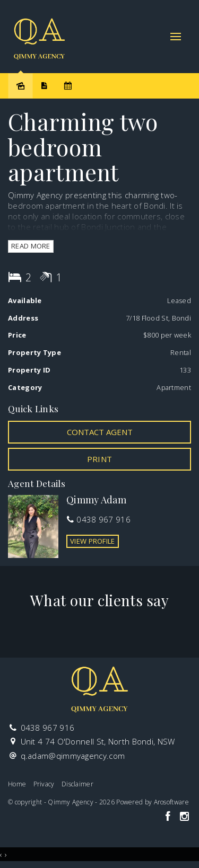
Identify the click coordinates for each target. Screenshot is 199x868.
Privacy (44, 784)
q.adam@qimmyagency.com (73, 756)
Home (17, 784)
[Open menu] (176, 37)
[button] (99, 459)
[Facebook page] (169, 817)
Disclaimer (77, 784)
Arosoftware (171, 802)
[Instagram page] (184, 817)
